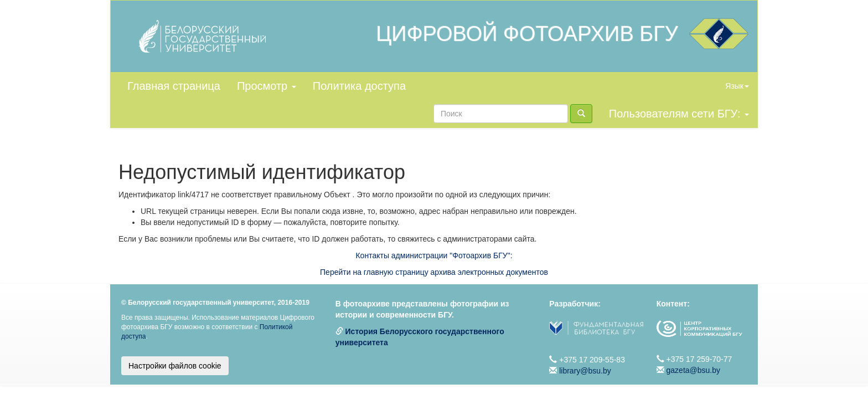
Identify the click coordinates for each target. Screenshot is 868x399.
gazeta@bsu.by (694, 370)
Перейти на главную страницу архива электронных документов (434, 272)
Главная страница (174, 86)
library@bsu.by (585, 371)
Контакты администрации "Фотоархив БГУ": (434, 255)
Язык (737, 86)
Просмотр (267, 86)
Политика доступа (359, 86)
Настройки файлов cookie (175, 366)
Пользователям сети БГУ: (679, 114)
